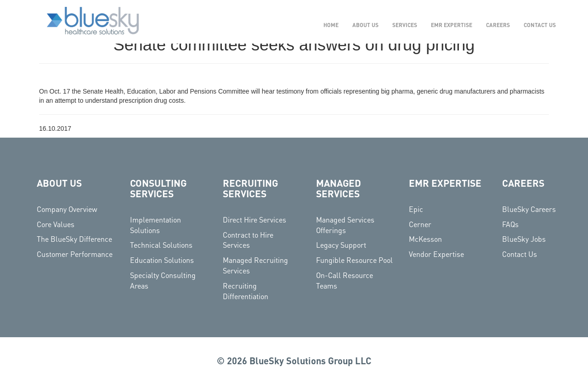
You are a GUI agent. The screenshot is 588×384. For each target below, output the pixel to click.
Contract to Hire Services (248, 240)
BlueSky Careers (529, 209)
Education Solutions (162, 260)
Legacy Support (341, 245)
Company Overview (67, 209)
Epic (416, 209)
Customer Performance (75, 254)
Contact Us (520, 254)
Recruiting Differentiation (246, 291)
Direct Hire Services (254, 220)
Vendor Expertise (436, 254)
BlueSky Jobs (524, 239)
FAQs (510, 224)
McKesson (425, 239)
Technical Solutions (161, 245)
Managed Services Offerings (345, 225)
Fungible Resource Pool (354, 260)
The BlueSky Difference (74, 239)
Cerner (420, 224)
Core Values (56, 224)
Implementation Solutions (155, 225)
